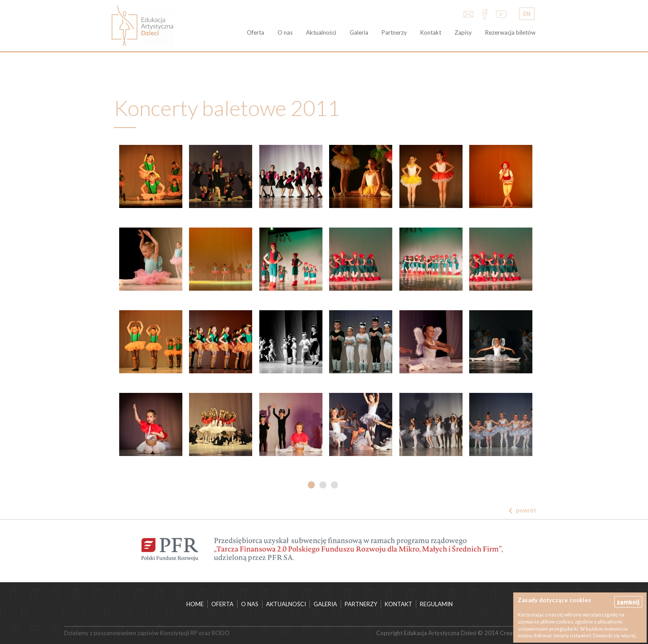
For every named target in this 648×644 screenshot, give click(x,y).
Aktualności (321, 32)
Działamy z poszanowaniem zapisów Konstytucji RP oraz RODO (147, 633)
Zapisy (463, 32)
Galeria (359, 32)
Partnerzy (394, 32)
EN (527, 14)
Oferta (256, 32)
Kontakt (431, 32)
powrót (526, 510)
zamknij (628, 602)
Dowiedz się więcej (614, 635)
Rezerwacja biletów (510, 32)
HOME (195, 604)
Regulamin (436, 604)
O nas (285, 32)
